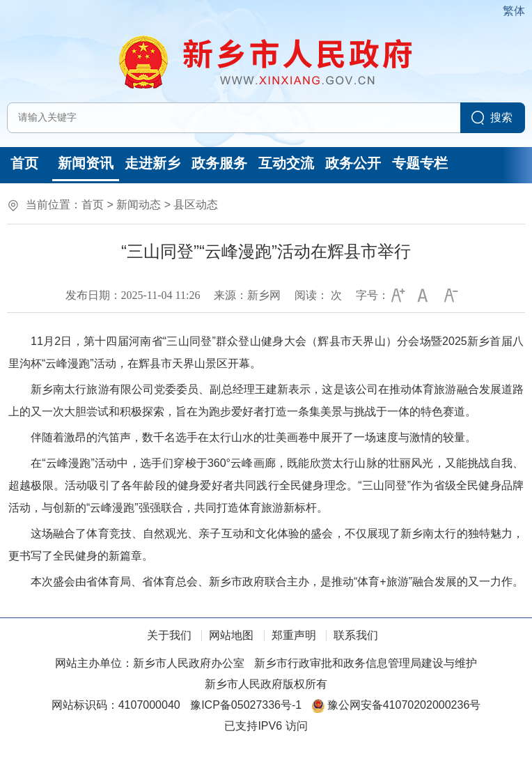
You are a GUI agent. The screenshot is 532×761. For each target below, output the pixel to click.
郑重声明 (294, 635)
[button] (396, 295)
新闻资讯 (86, 163)
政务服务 (219, 163)
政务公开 (353, 163)
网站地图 (231, 635)
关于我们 (169, 635)
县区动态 (196, 205)
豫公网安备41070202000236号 (397, 705)
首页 (24, 163)
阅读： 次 (318, 295)
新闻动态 (139, 205)
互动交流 (286, 163)
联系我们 (356, 635)
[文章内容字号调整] (411, 295)
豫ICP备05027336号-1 (246, 705)
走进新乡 (152, 163)
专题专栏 (420, 163)
